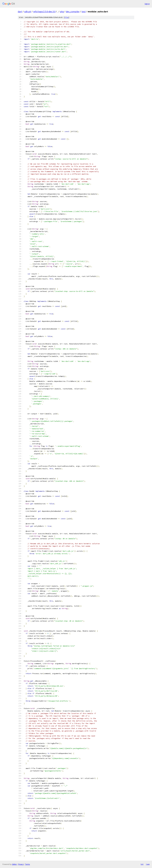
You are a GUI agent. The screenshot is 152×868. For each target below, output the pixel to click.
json (148, 864)
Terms (27, 864)
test (84, 12)
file (66, 17)
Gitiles (14, 864)
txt (142, 864)
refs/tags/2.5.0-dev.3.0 (44, 12)
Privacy (21, 864)
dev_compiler (73, 12)
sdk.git (28, 12)
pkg (62, 12)
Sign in (147, 4)
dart (20, 12)
